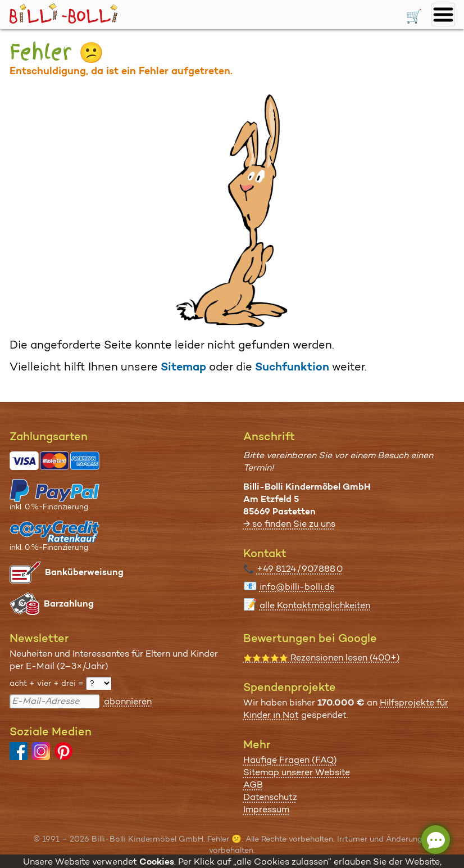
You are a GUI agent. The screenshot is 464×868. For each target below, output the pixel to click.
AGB (253, 785)
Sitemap (183, 367)
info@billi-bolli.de (297, 587)
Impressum (266, 809)
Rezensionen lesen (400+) (322, 657)
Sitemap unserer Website (297, 772)
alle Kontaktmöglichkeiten (315, 605)
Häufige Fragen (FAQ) (290, 760)
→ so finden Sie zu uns (289, 524)
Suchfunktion (292, 367)
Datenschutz (270, 797)
